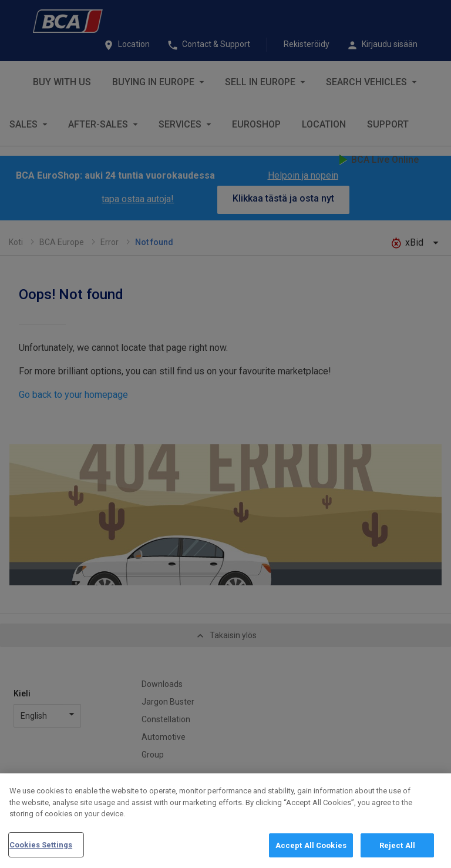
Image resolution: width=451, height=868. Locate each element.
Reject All (397, 851)
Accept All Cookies (311, 851)
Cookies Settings (41, 850)
